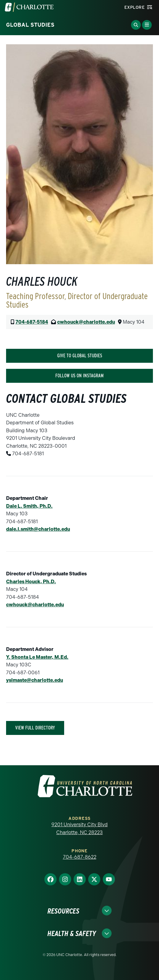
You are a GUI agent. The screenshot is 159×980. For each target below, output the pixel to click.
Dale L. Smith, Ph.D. (29, 506)
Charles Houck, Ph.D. (31, 582)
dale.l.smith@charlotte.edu (38, 529)
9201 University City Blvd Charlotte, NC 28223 (79, 828)
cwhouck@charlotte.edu (86, 322)
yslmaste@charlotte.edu (35, 680)
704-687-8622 (80, 857)
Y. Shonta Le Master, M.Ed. (37, 657)
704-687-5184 (32, 322)
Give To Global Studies (80, 356)
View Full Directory (35, 728)
